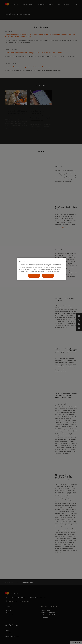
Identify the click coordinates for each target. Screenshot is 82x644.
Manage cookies (34, 276)
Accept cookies (48, 276)
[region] (42, 269)
